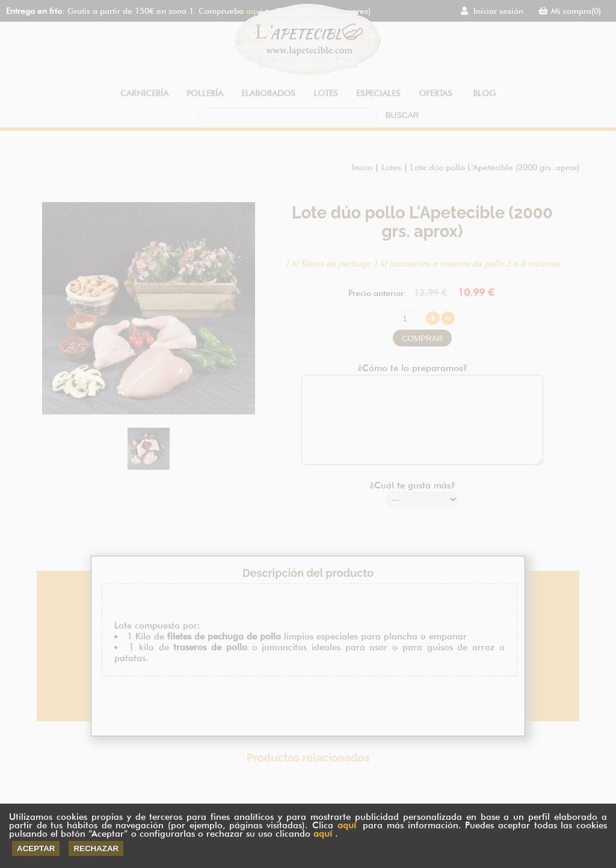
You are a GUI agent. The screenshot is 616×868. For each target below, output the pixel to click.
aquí (347, 825)
